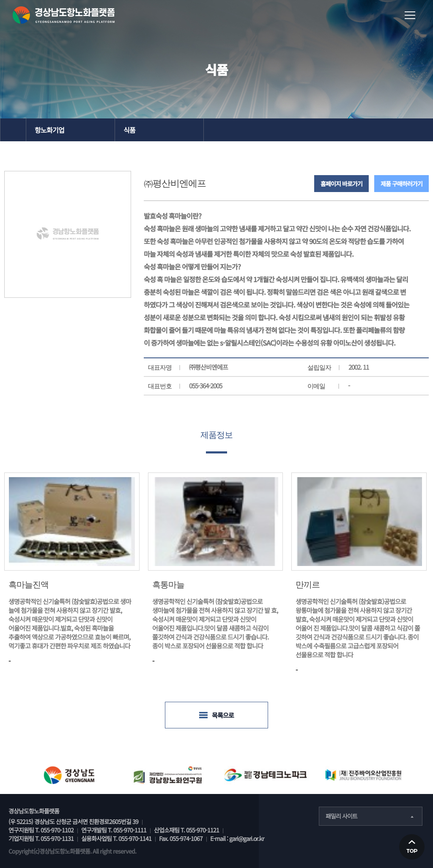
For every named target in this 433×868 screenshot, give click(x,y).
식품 (129, 130)
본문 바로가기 (0, 0)
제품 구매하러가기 (401, 184)
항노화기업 (49, 130)
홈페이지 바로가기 (341, 184)
